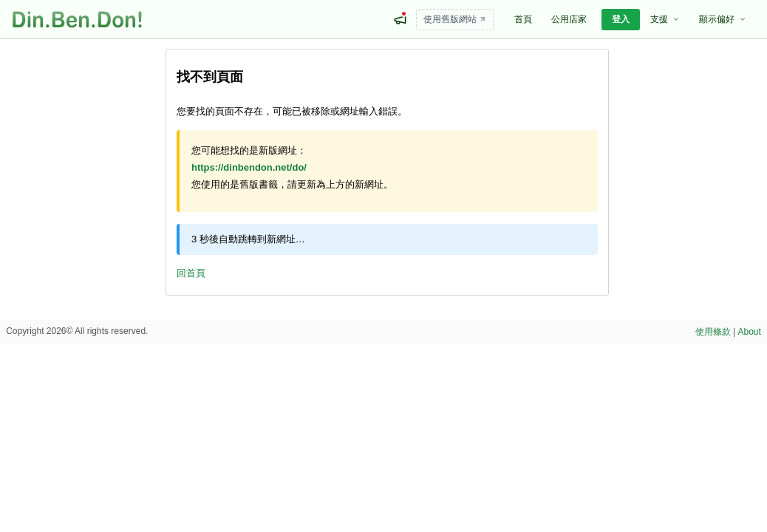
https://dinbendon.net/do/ (249, 167)
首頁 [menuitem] (523, 19)
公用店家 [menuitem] (569, 19)
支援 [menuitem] (665, 19)
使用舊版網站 (455, 19)
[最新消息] (400, 19)
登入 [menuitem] (621, 19)
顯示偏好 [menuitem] (723, 19)
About (750, 332)
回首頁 (191, 273)
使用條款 (713, 332)
